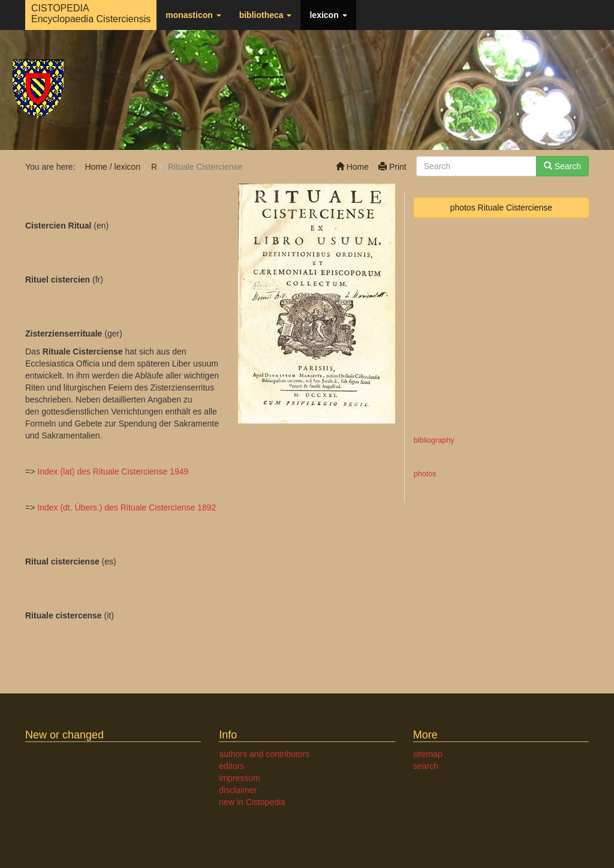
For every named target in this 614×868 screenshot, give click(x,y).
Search (562, 166)
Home (352, 167)
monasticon (193, 15)
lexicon (328, 15)
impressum (239, 778)
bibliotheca (266, 15)
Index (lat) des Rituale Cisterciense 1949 (113, 471)
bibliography (434, 440)
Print (392, 167)
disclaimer (238, 790)
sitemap (428, 754)
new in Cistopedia (252, 802)
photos (425, 474)
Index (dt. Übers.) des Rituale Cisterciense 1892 (127, 507)
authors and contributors (264, 754)
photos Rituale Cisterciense (501, 208)
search (426, 766)
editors (231, 766)
